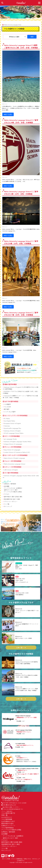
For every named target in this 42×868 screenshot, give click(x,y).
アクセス (7, 494)
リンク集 (7, 504)
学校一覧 (4, 815)
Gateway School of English (12, 431)
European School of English (12, 423)
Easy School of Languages (12, 450)
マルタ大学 (7, 407)
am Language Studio (10, 439)
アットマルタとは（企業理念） (14, 488)
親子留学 (7, 409)
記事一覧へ (20, 647)
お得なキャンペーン (8, 825)
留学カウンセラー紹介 (11, 490)
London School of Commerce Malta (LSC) (17, 452)
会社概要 (7, 486)
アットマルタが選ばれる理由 (13, 492)
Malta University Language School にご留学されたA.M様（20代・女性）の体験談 (21, 121)
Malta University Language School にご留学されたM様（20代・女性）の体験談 (21, 242)
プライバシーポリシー (11, 502)
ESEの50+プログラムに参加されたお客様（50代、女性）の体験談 (21, 392)
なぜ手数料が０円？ (8, 821)
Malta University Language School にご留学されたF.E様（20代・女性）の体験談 (21, 193)
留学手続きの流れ (8, 823)
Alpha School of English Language (14, 458)
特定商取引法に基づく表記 (12, 499)
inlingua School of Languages (13, 444)
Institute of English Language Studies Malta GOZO (21, 476)
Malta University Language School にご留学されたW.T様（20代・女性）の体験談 (21, 314)
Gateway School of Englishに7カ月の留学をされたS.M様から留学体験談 (21, 388)
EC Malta (7, 418)
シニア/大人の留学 (10, 412)
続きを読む (8, 114)
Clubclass (7, 426)
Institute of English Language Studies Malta (18, 442)
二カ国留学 (7, 404)
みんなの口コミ (7, 817)
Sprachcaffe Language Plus (13, 428)
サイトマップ (8, 506)
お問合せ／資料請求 (10, 484)
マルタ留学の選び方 (8, 813)
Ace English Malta (10, 421)
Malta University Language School (15, 464)
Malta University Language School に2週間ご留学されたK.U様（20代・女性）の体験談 (21, 46)
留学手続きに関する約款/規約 (13, 497)
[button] (3, 523)
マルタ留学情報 (7, 819)
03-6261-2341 (8, 803)
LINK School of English (11, 470)
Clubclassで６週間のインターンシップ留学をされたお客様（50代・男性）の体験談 (20, 397)
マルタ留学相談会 (8, 828)
